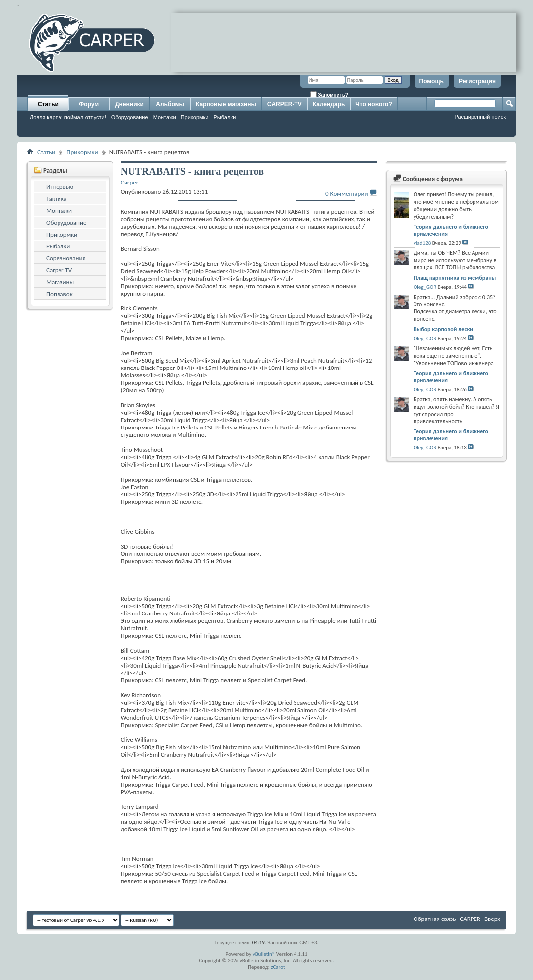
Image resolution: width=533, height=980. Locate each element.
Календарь (329, 104)
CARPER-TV (285, 104)
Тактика (57, 199)
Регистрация (477, 81)
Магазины (60, 282)
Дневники (129, 104)
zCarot (278, 967)
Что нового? (374, 104)
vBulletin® (264, 954)
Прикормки (195, 117)
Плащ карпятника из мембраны (455, 278)
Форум (89, 104)
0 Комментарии (347, 194)
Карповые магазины (226, 104)
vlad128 (422, 243)
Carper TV (59, 270)
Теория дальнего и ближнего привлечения (451, 230)
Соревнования (66, 258)
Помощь (432, 81)
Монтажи (165, 117)
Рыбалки (225, 117)
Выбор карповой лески (443, 329)
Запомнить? (329, 94)
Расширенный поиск (480, 117)
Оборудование (130, 117)
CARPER (470, 919)
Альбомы (170, 104)
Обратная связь (435, 919)
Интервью (60, 187)
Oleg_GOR (425, 287)
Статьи (48, 104)
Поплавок (59, 294)
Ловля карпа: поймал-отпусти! (68, 117)
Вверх (492, 919)
